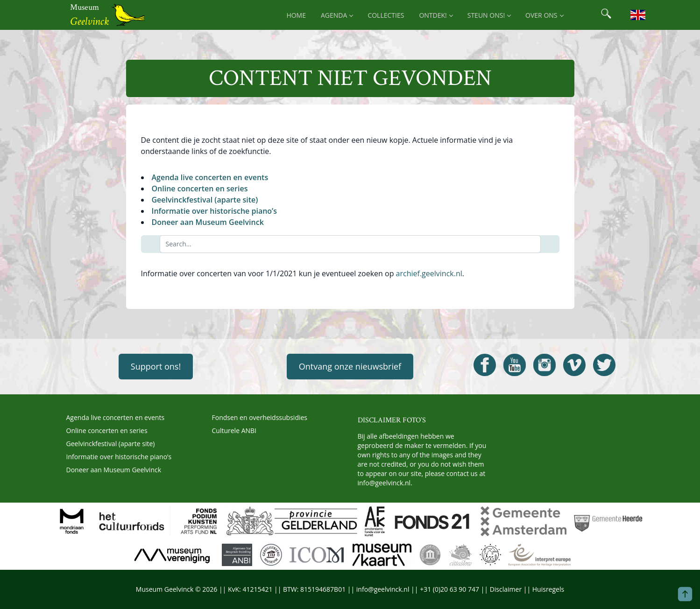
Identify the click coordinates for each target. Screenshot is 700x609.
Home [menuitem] (296, 15)
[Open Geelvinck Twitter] (604, 365)
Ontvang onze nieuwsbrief (350, 366)
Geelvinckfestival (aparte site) (205, 200)
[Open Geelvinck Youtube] (515, 365)
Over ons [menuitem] (544, 15)
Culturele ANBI (234, 430)
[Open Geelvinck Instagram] (544, 365)
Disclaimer (506, 589)
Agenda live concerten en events (210, 177)
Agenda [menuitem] (337, 15)
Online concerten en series (200, 189)
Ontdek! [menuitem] (435, 15)
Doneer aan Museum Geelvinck (208, 222)
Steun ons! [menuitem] (489, 15)
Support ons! (156, 366)
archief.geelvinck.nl (429, 273)
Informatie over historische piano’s (214, 211)
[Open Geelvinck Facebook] (485, 365)
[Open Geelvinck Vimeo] (574, 365)
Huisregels (548, 589)
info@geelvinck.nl (384, 483)
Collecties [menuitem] (386, 15)
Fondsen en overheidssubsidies (260, 417)
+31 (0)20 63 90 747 (449, 589)
